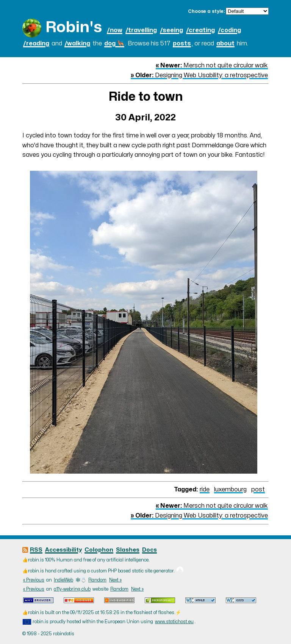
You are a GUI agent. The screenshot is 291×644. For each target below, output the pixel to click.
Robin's (74, 27)
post (258, 490)
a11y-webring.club (72, 589)
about (225, 44)
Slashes (128, 550)
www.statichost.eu (174, 622)
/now (115, 30)
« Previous (34, 580)
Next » (115, 580)
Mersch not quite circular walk (212, 65)
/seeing (171, 30)
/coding (229, 30)
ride (205, 490)
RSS (36, 550)
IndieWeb (63, 580)
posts (182, 44)
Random (97, 580)
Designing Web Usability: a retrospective (199, 75)
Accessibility (63, 550)
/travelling (141, 30)
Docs (149, 550)
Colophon (99, 550)
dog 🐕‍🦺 (114, 44)
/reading (36, 44)
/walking (77, 44)
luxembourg (230, 490)
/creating (200, 30)
